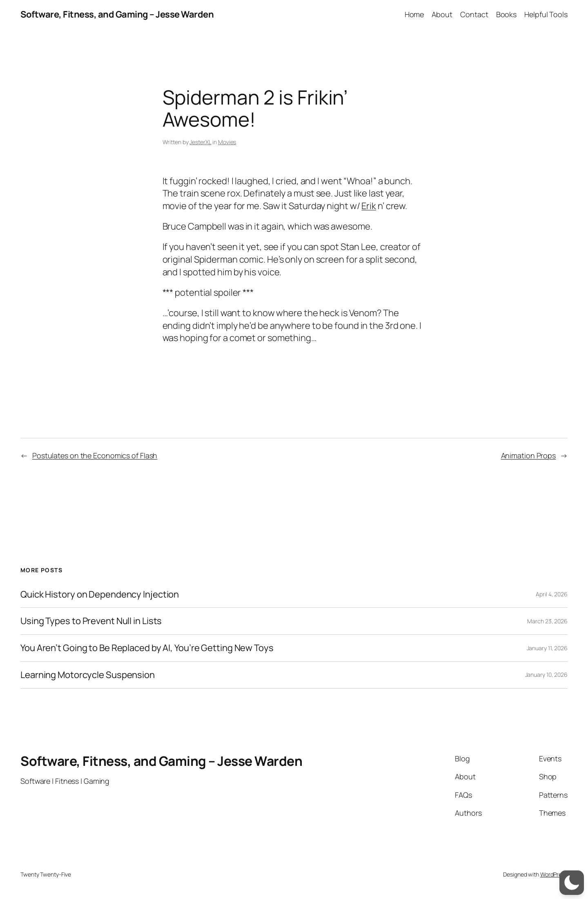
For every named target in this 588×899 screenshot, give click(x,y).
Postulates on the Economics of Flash (95, 455)
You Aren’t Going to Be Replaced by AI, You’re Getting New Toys (147, 648)
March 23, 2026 (547, 621)
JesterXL (200, 142)
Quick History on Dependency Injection (100, 594)
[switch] (572, 883)
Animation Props (529, 455)
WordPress (554, 874)
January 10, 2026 (546, 675)
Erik (369, 206)
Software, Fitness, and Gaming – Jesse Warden (117, 14)
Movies (227, 142)
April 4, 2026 (552, 594)
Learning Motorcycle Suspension (88, 675)
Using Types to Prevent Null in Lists (91, 621)
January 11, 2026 (547, 648)
